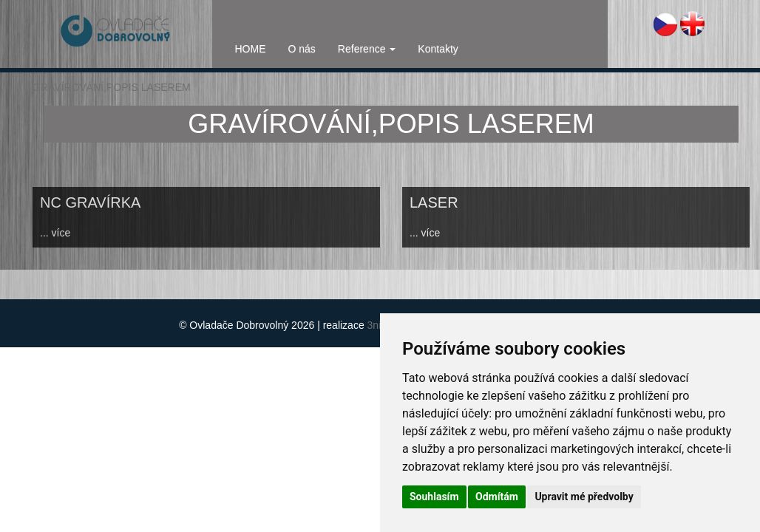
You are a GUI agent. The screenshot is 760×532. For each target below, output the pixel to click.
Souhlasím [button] (434, 497)
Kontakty (438, 49)
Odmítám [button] (497, 497)
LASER (434, 202)
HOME (251, 49)
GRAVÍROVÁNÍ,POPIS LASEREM (112, 87)
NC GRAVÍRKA (90, 202)
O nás (302, 49)
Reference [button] (367, 49)
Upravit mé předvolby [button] (584, 497)
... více (55, 233)
